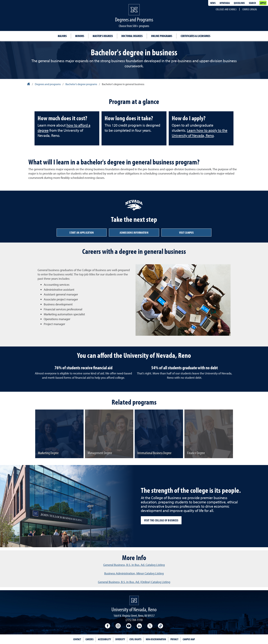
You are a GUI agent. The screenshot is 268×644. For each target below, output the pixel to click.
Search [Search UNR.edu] (252, 3)
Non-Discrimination (156, 639)
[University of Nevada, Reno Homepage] (134, 600)
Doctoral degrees (132, 36)
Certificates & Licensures (195, 36)
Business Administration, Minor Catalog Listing (134, 573)
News (213, 3)
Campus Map (189, 639)
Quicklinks (239, 3)
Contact (77, 639)
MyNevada (225, 3)
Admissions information (134, 233)
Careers (89, 639)
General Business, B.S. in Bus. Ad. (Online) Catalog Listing (134, 582)
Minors (80, 36)
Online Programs (162, 36)
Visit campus (186, 233)
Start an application (82, 233)
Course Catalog (250, 9)
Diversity (120, 639)
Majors (62, 36)
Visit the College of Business (161, 520)
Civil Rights (135, 639)
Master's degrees (103, 36)
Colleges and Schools (226, 9)
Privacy (174, 639)
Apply (263, 3)
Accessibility (104, 639)
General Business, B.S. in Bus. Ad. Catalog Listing (134, 565)
